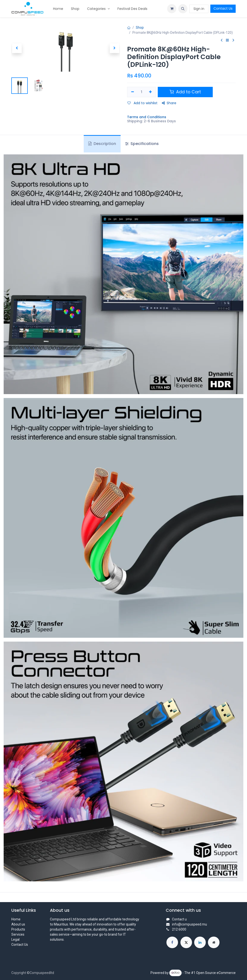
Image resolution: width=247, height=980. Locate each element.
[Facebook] (172, 942)
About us (18, 924)
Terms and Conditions (147, 117)
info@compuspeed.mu (189, 924)
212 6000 (179, 929)
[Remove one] (133, 92)
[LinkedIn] (200, 942)
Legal (15, 939)
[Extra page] (214, 942)
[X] (186, 942)
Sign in (199, 9)
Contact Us (223, 8)
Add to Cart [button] (185, 92)
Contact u (179, 919)
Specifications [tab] (142, 144)
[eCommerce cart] (172, 9)
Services (18, 934)
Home (16, 919)
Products (18, 929)
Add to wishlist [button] (142, 103)
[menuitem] (58, 9)
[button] (183, 9)
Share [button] (169, 103)
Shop (140, 27)
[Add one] (151, 92)
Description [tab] (102, 144)
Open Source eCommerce (216, 973)
